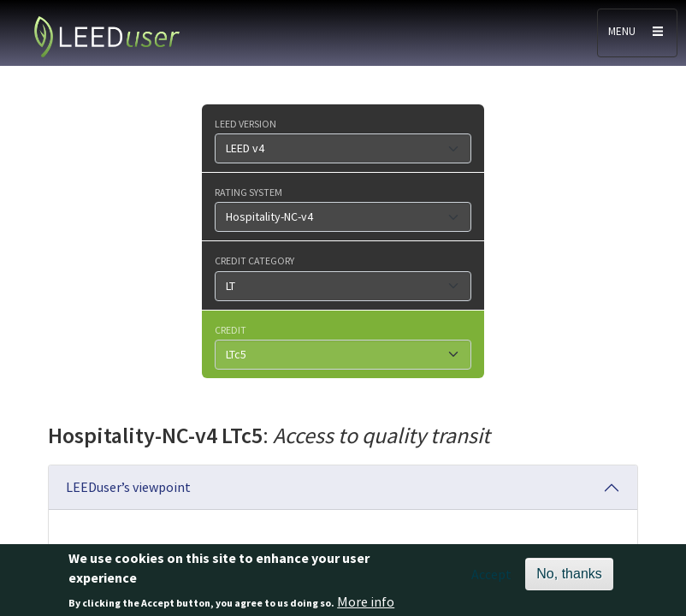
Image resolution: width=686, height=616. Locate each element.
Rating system (248, 192)
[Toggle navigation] (637, 33)
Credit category (254, 260)
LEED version (245, 123)
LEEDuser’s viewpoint (128, 487)
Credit (231, 329)
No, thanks (569, 577)
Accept (491, 577)
